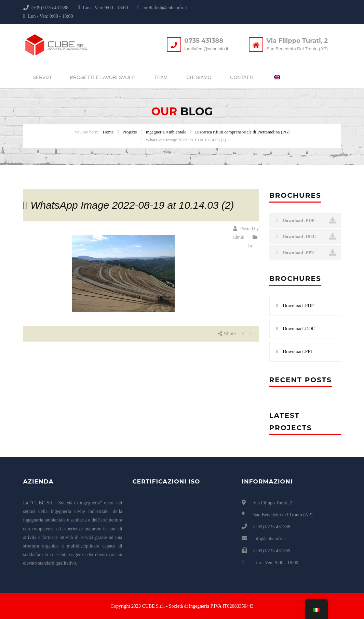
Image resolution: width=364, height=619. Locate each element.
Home (108, 132)
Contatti (242, 77)
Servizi (42, 77)
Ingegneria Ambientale (166, 132)
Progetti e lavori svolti (103, 77)
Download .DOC (306, 236)
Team (161, 77)
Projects (130, 132)
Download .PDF (306, 220)
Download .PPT (306, 253)
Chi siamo (199, 77)
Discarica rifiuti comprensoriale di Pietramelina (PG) (242, 132)
